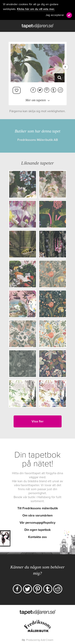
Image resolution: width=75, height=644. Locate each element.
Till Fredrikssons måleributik (38, 508)
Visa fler (38, 421)
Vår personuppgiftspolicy (37, 523)
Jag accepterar (55, 15)
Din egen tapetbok (37, 530)
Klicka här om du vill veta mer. (36, 9)
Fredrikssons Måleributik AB (38, 140)
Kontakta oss (37, 537)
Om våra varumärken (37, 515)
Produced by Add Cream (40, 640)
